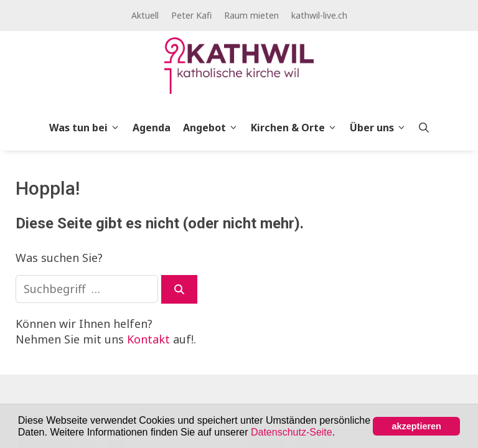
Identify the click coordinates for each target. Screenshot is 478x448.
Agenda (152, 128)
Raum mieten (251, 15)
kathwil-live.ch (319, 15)
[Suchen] (179, 289)
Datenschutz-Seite (292, 432)
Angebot (214, 128)
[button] (340, 433)
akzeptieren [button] (417, 426)
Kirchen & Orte (297, 128)
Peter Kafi (191, 15)
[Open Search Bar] (424, 128)
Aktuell (145, 15)
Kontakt (148, 339)
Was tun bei (88, 128)
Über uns (381, 128)
